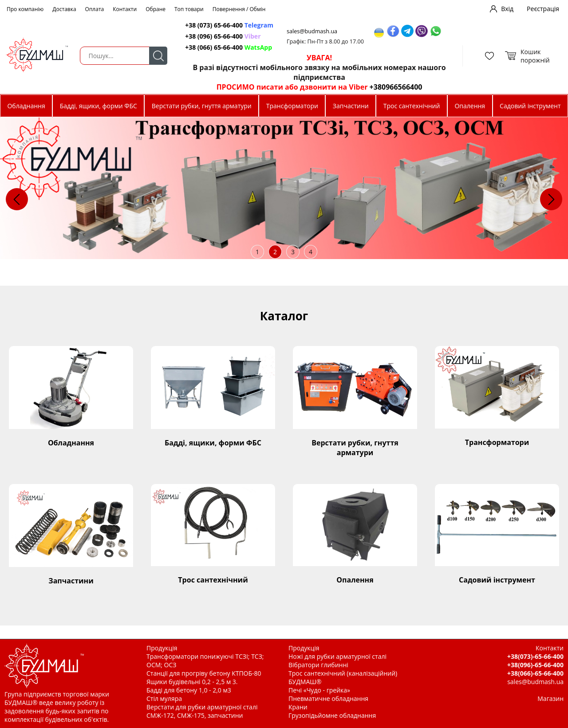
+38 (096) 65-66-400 (223, 36)
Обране (156, 9)
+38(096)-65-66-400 (535, 665)
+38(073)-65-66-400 (535, 656)
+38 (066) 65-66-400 (229, 47)
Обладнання (26, 106)
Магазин (550, 698)
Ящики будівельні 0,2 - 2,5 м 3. (192, 682)
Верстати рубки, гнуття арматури (202, 106)
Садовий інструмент (530, 106)
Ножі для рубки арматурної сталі (337, 656)
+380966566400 (396, 87)
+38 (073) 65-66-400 (229, 25)
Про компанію (25, 9)
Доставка (64, 9)
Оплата (95, 9)
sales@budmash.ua (312, 31)
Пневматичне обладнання (328, 698)
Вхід (507, 9)
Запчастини (351, 106)
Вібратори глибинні (318, 665)
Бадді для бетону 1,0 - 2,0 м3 (189, 690)
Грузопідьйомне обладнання (332, 715)
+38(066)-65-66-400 (535, 673)
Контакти (125, 9)
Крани (298, 707)
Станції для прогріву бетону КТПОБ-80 (204, 673)
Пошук (158, 56)
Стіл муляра (164, 698)
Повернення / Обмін (239, 9)
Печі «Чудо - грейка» (319, 690)
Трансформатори (292, 106)
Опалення (470, 106)
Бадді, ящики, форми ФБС (99, 106)
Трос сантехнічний (412, 106)
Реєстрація (543, 9)
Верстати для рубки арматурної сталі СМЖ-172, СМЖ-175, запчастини (202, 711)
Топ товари (189, 9)
